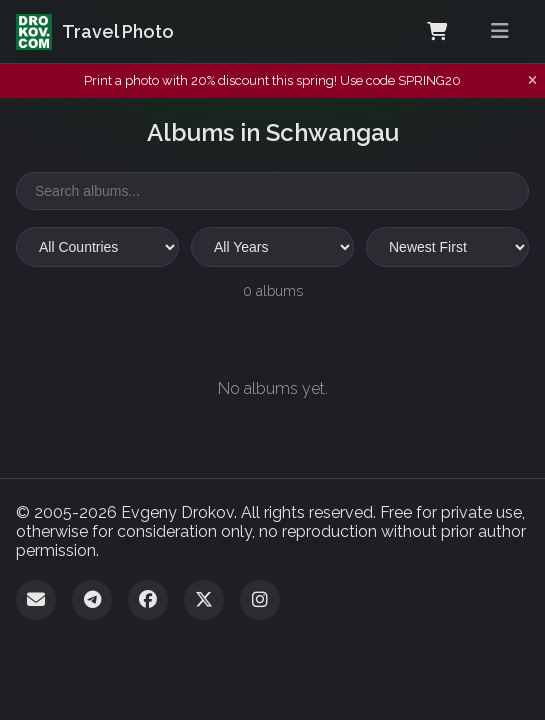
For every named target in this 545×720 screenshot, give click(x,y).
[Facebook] (148, 600)
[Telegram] (92, 600)
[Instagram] (260, 600)
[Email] (36, 600)
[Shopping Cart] (437, 32)
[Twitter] (204, 600)
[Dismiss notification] (532, 81)
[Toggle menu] (500, 31)
